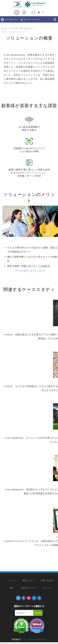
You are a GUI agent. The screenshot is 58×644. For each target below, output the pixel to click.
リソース (13, 29)
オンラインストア (30, 20)
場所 (11, 588)
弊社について (29, 580)
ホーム (4, 29)
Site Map (42, 639)
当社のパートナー (29, 588)
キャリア (47, 588)
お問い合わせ (47, 580)
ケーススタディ (26, 29)
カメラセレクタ (10, 20)
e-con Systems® (28, 639)
